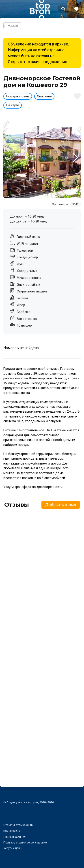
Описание (44, 96)
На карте (13, 105)
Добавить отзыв (61, 505)
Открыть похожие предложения (38, 62)
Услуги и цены (13, 848)
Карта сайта (12, 831)
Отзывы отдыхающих (18, 825)
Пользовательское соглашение (25, 842)
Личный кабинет (14, 837)
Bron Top (40, 9)
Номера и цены (18, 96)
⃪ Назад (12, 26)
